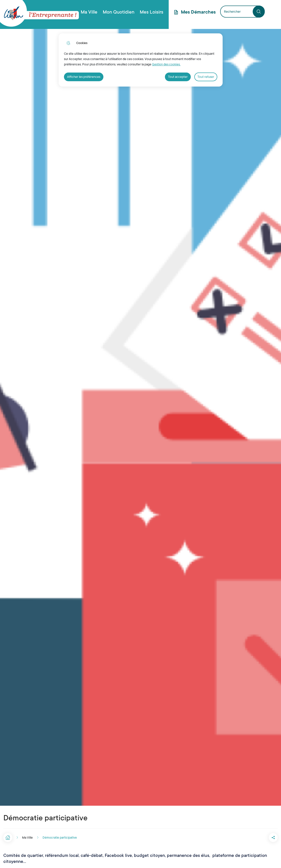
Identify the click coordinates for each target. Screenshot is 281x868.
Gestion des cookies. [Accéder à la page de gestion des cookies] (166, 64)
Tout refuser (206, 77)
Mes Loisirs (152, 12)
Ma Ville (89, 12)
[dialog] (141, 60)
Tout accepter (178, 77)
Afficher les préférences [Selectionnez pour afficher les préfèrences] (84, 77)
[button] (255, 838)
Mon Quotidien (119, 12)
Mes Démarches (198, 12)
